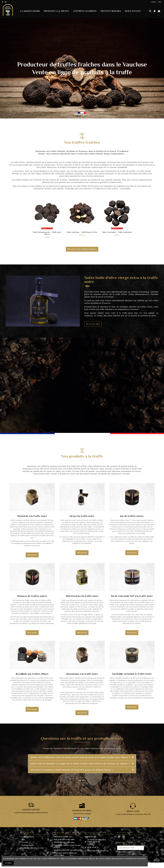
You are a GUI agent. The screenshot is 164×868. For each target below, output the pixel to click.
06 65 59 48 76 (93, 847)
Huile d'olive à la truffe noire (64, 839)
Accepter (8, 863)
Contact (154, 2)
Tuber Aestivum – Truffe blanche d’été (82, 232)
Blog (160, 2)
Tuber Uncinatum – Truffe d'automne (117, 232)
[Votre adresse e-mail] (128, 848)
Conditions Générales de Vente (33, 848)
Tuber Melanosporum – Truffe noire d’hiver (47, 233)
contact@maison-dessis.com (98, 851)
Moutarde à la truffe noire (63, 837)
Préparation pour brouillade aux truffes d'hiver (65, 854)
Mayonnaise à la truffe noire (64, 842)
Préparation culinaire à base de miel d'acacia (67, 846)
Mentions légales (28, 845)
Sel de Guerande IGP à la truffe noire (67, 850)
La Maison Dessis (28, 837)
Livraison (25, 842)
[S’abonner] (141, 848)
